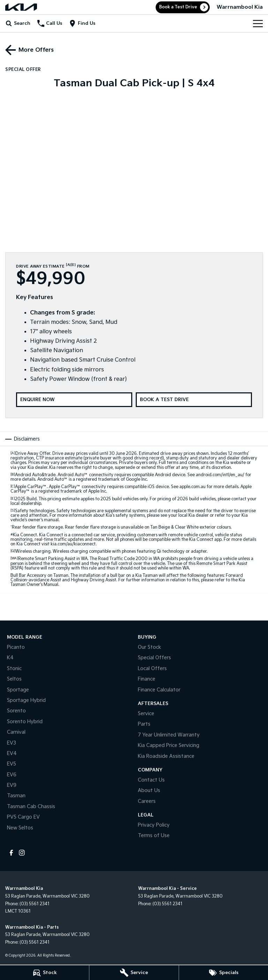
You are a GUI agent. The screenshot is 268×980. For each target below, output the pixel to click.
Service (146, 714)
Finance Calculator (159, 690)
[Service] (134, 973)
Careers (147, 801)
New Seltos (20, 828)
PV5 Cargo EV (23, 817)
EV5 (12, 764)
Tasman (16, 796)
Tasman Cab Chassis (31, 807)
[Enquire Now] (74, 400)
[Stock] (44, 973)
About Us (149, 790)
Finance (147, 679)
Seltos (14, 679)
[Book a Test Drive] (194, 400)
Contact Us (151, 780)
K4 (10, 658)
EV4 (12, 753)
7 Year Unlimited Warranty (169, 735)
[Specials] (224, 973)
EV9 (12, 785)
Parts (144, 724)
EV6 (12, 775)
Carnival (16, 732)
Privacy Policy (154, 825)
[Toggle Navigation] (258, 23)
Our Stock (150, 647)
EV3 (12, 743)
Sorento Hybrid (25, 722)
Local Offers (152, 669)
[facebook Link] (11, 853)
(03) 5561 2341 (35, 904)
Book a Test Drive (178, 7)
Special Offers (154, 658)
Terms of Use (154, 836)
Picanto (16, 647)
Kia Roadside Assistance (166, 756)
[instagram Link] (22, 853)
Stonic (14, 669)
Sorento (16, 711)
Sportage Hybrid (26, 700)
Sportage (18, 690)
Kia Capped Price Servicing (169, 745)
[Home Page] (21, 7)
